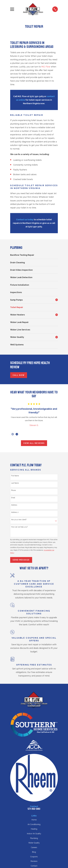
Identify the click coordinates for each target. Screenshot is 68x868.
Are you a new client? (19, 520)
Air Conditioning (34, 824)
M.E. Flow (46, 67)
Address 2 (15, 512)
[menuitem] (34, 255)
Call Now (19, 375)
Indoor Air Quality (34, 834)
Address (14, 505)
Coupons (34, 857)
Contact (34, 866)
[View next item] (17, 434)
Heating (34, 829)
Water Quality (34, 843)
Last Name (15, 483)
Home (34, 820)
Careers (34, 847)
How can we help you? (19, 527)
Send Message (21, 560)
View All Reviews (34, 443)
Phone (13, 490)
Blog (34, 852)
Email (13, 498)
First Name (15, 476)
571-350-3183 (34, 809)
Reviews (34, 861)
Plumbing (34, 838)
